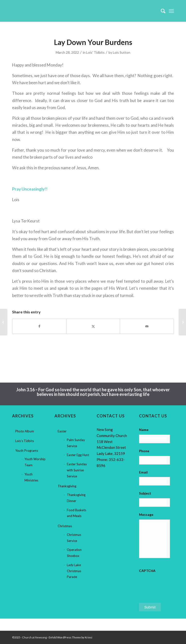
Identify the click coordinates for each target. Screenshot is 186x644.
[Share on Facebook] (39, 326)
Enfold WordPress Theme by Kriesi (70, 637)
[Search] (161, 11)
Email (143, 472)
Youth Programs (27, 451)
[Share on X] (93, 326)
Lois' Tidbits (95, 52)
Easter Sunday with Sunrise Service (77, 470)
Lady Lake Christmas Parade (74, 571)
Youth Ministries (31, 477)
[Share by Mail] (147, 326)
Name (144, 430)
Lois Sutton (122, 52)
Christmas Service (74, 538)
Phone (144, 451)
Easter (62, 431)
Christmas (65, 526)
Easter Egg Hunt (78, 455)
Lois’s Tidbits (25, 441)
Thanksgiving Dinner (76, 498)
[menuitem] (161, 11)
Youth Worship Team (35, 462)
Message (146, 514)
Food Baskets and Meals (77, 513)
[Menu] (171, 11)
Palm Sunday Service (76, 443)
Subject (145, 493)
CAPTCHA (147, 571)
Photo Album (25, 431)
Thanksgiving (67, 486)
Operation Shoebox (74, 553)
